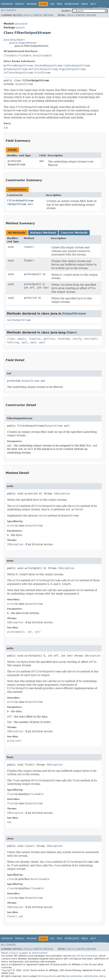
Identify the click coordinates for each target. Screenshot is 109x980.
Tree (60, 4)
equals (22, 339)
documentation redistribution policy (85, 976)
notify (77, 339)
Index (85, 4)
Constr (37, 15)
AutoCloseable (42, 55)
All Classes (8, 10)
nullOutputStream (19, 320)
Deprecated (72, 4)
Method (48, 15)
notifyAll (91, 339)
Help (93, 4)
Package (32, 4)
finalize (35, 339)
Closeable (10, 55)
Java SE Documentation (85, 956)
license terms (49, 976)
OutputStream (24, 84)
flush (28, 261)
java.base (21, 24)
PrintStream (42, 73)
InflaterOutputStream (18, 73)
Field (27, 15)
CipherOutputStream (77, 65)
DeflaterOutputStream (43, 69)
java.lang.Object (14, 40)
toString (13, 342)
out (42, 161)
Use (52, 4)
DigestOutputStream (72, 69)
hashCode (64, 339)
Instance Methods (43, 233)
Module (20, 4)
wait (25, 342)
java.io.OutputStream (23, 43)
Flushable (25, 55)
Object (72, 332)
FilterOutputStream (20, 200)
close (28, 247)
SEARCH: (66, 11)
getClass (49, 339)
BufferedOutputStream (18, 65)
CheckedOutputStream (48, 65)
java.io (21, 27)
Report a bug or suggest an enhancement (24, 953)
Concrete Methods (74, 233)
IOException (62, 494)
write (28, 274)
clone (11, 339)
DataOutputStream (15, 69)
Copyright (7, 970)
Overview (7, 4)
